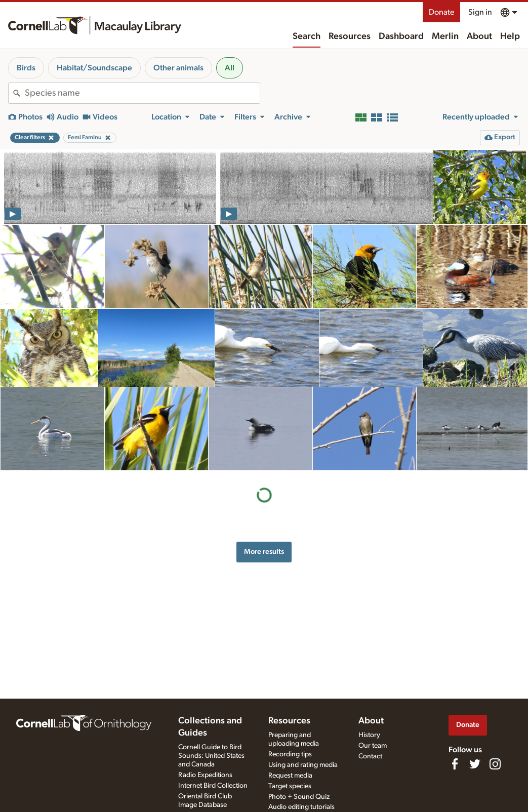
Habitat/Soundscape (94, 68)
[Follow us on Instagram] (495, 764)
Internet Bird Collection (213, 786)
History (369, 735)
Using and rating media (303, 765)
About (479, 36)
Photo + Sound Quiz (299, 797)
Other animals (178, 68)
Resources (350, 36)
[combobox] (142, 93)
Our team (373, 746)
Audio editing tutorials (301, 807)
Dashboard (401, 36)
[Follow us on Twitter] (475, 764)
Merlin (445, 36)
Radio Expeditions (205, 775)
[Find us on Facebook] (455, 764)
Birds (26, 68)
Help (510, 36)
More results (264, 552)
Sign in (480, 12)
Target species (290, 786)
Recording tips (290, 754)
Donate (441, 12)
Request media (290, 776)
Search (307, 36)
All (230, 68)
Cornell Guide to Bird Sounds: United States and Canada (211, 756)
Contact (370, 756)
